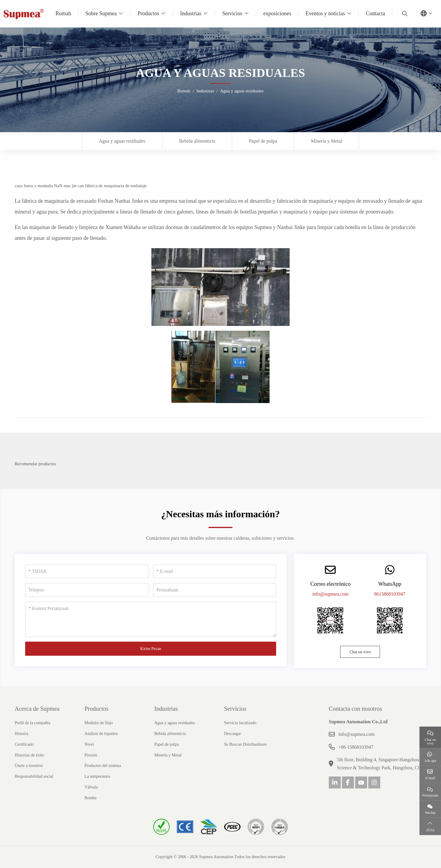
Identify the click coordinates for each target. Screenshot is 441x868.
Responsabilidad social (34, 776)
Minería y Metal (326, 141)
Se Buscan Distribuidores (245, 744)
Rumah (63, 13)
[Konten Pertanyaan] (151, 619)
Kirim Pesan (151, 649)
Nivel (89, 744)
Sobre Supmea (101, 13)
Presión (91, 755)
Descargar (233, 734)
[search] (404, 13)
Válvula (91, 787)
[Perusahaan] (215, 590)
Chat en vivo (360, 652)
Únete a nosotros (29, 766)
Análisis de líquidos (101, 734)
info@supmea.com (330, 594)
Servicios (232, 13)
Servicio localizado (240, 723)
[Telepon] (87, 590)
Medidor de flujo (99, 723)
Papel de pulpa (263, 141)
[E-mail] (215, 571)
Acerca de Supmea (37, 709)
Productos (148, 13)
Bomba (90, 798)
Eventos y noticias (325, 13)
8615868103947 (390, 594)
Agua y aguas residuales (122, 141)
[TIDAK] (87, 571)
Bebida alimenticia (197, 141)
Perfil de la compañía (32, 723)
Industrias (191, 13)
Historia (21, 734)
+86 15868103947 (356, 747)
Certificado (24, 744)
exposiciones (277, 13)
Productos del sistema (103, 766)
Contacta (375, 13)
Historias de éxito (29, 755)
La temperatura (97, 776)
